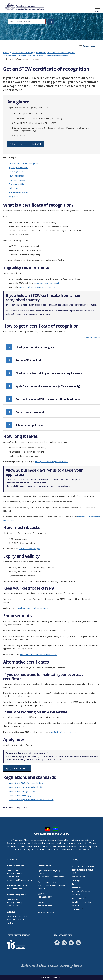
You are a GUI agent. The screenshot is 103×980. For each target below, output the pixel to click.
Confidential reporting (82, 902)
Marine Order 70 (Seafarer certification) (26, 783)
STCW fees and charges (29, 549)
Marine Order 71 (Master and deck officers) (27, 787)
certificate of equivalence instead (65, 732)
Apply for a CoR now (16, 768)
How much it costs (17, 180)
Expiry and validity (16, 184)
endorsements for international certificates (38, 655)
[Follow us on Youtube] (78, 943)
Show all (88, 338)
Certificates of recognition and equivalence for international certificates (37, 56)
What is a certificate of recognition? (24, 163)
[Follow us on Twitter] (71, 943)
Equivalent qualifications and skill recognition (55, 53)
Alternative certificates (18, 192)
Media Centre (78, 898)
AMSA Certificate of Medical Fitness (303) (37, 287)
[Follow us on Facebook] (57, 943)
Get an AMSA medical (23, 360)
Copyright (76, 880)
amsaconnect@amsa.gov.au (19, 880)
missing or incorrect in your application (51, 462)
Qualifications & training (22, 53)
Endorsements (15, 188)
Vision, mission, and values (84, 866)
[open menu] (97, 7)
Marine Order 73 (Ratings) (20, 795)
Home (6, 53)
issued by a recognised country (47, 283)
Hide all (97, 338)
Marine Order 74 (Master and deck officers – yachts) (31, 800)
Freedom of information (83, 891)
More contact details (47, 912)
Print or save (89, 46)
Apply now (13, 196)
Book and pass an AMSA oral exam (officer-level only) (43, 399)
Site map (76, 895)
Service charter (79, 877)
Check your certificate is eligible (30, 347)
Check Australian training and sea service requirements (44, 373)
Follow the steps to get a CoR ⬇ (26, 144)
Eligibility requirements (18, 168)
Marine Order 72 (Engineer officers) (24, 791)
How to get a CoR (16, 172)
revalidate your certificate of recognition (35, 608)
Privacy (75, 884)
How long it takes (16, 176)
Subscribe (76, 909)
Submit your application (25, 425)
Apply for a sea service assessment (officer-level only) (43, 386)
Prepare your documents (26, 412)
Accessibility (77, 888)
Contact (76, 906)
